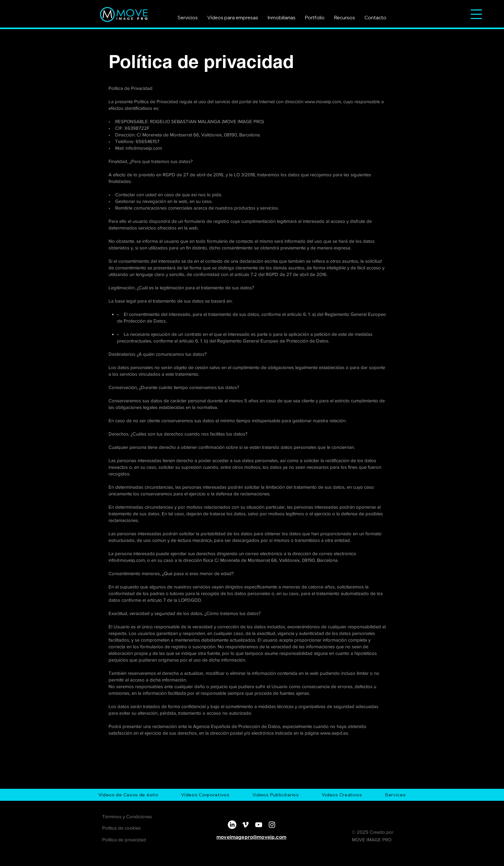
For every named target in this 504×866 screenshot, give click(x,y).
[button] (476, 14)
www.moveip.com (323, 101)
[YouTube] (259, 825)
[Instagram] (272, 825)
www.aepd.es (334, 733)
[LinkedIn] (232, 825)
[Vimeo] (245, 825)
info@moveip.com (144, 148)
